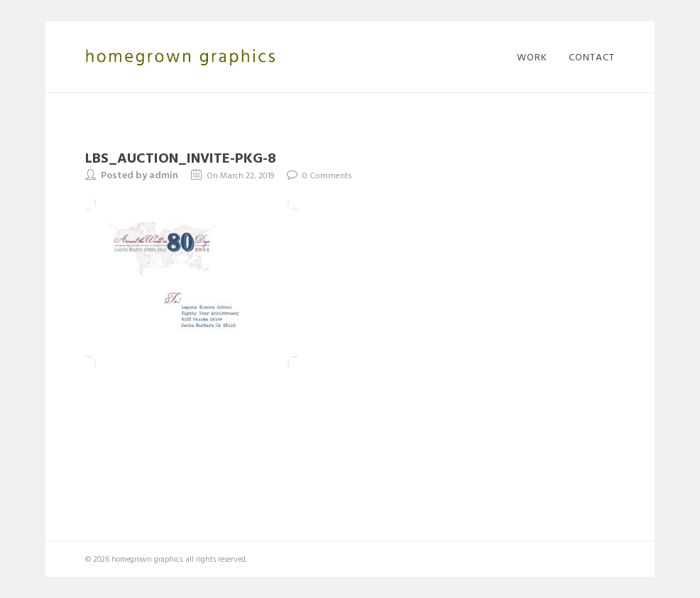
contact (592, 57)
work (532, 57)
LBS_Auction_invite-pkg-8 (181, 157)
